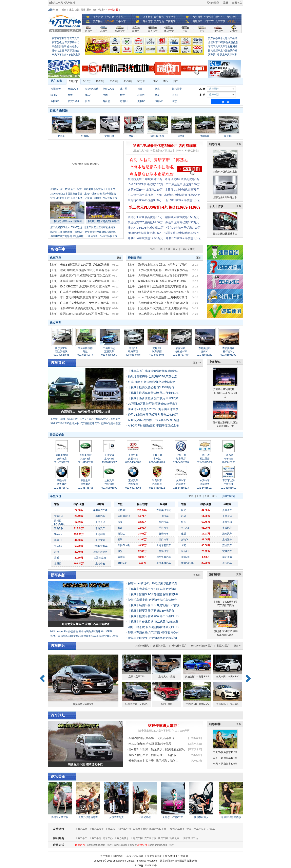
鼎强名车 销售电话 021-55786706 (85, 484)
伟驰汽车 (164, 551)
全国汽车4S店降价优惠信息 (223, 42)
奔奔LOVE (108, 89)
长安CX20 (73, 101)
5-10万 (87, 81)
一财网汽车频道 (176, 829)
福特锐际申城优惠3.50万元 (182, 217)
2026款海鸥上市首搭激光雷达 (66, 194)
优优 (105, 95)
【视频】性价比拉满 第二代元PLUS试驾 (153, 398)
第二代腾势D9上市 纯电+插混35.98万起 (163, 314)
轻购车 (211, 829)
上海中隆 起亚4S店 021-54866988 (133, 459)
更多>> (197, 363)
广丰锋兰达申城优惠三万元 (145, 195)
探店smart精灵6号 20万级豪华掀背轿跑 (153, 583)
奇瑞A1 (124, 101)
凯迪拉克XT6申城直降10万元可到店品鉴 (85, 276)
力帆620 (122, 563)
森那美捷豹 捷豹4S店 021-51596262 (62, 459)
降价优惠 (148, 21)
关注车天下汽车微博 (64, 3)
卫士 (57, 510)
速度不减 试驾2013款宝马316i (67, 636)
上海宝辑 (227, 522)
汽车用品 (197, 17)
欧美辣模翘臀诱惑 (231, 817)
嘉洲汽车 (227, 545)
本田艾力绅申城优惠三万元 (182, 190)
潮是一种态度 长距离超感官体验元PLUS (153, 627)
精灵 (157, 95)
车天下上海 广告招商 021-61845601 (228, 484)
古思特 (58, 564)
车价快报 (209, 17)
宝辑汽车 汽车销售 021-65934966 (133, 484)
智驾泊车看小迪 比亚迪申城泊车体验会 (152, 600)
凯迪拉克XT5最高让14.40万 (145, 222)
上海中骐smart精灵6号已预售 (100, 194)
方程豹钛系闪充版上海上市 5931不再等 (163, 276)
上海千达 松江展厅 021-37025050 (205, 459)
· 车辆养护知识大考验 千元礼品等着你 (151, 738)
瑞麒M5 (159, 101)
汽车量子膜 (150, 838)
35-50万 (128, 81)
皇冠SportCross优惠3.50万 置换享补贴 (84, 314)
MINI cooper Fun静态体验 (65, 631)
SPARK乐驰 (92, 89)
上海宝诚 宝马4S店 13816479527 (109, 459)
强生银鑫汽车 (164, 557)
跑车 (176, 81)
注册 (226, 3)
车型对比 (109, 17)
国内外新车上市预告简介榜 (223, 51)
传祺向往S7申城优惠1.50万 (181, 233)
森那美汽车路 (100, 510)
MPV (166, 81)
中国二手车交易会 (196, 829)
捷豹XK (122, 510)
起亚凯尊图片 (160, 646)
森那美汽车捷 (164, 510)
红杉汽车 (164, 522)
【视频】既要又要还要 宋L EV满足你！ (153, 387)
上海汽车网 (81, 829)
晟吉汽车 (227, 563)
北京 (71, 10)
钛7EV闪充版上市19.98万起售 (67, 198)
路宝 (157, 89)
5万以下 (73, 81)
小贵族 (141, 95)
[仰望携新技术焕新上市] (163, 151)
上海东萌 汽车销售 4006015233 (229, 459)
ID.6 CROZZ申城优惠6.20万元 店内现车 (85, 286)
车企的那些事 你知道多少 (66, 46)
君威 (57, 558)
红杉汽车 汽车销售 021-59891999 (109, 484)
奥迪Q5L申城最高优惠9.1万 (145, 217)
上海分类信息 (121, 838)
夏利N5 (141, 101)
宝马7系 (59, 528)
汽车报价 (98, 21)
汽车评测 (171, 17)
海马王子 (177, 89)
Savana (58, 534)
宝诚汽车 (227, 528)
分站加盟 (113, 10)
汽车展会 (232, 21)
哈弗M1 (55, 95)
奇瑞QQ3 (73, 89)
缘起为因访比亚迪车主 (225, 223)
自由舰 (106, 101)
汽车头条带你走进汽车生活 (223, 38)
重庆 (89, 10)
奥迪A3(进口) (188, 563)
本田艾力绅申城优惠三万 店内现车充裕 (84, 297)
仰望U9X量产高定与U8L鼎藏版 (67, 236)
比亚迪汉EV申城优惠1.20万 (145, 190)
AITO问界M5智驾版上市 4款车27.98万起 (153, 420)
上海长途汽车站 (189, 838)
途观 (183, 534)
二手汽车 (121, 21)
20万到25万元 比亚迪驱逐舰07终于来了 (153, 404)
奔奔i (175, 95)
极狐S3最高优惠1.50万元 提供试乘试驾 (85, 265)
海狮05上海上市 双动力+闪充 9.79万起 (163, 265)
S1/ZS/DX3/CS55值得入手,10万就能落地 (72, 423)
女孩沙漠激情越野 (88, 817)
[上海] (54, 265)
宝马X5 (58, 546)
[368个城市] (189, 249)
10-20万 (100, 81)
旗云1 (88, 95)
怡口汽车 (164, 540)
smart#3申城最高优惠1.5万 (145, 233)
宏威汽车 (227, 551)
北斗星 (124, 89)
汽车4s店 (109, 21)
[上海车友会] (195, 738)
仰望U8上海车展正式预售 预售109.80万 (153, 415)
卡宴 (120, 522)
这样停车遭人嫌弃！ (164, 726)
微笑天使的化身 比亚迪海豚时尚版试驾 (152, 638)
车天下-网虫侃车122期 (225, 752)
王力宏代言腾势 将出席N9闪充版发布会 (163, 270)
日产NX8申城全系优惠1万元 (182, 200)
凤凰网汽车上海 (158, 829)
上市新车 (148, 17)
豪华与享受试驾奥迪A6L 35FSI (95, 631)
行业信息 (232, 17)
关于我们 (105, 856)
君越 (57, 552)
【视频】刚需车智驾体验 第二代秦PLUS (153, 393)
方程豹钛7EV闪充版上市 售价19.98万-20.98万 (225, 383)
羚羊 (88, 101)
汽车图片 (121, 17)
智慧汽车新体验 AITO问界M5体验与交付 (153, 633)
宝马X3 (185, 528)
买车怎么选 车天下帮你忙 (66, 42)
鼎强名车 (227, 510)
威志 (175, 101)
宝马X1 (185, 551)
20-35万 (114, 81)
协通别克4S (100, 558)
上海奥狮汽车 (164, 563)
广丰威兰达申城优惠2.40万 (183, 184)
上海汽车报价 (96, 829)
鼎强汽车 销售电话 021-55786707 (62, 484)
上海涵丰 (227, 540)
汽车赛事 (220, 21)
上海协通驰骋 (100, 552)
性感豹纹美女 (201, 817)
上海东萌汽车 (164, 545)
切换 (56, 10)
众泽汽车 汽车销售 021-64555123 (181, 484)
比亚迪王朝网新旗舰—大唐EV (66, 232)
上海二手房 (95, 838)
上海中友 (100, 564)
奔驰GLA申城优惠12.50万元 (145, 238)
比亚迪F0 (56, 89)
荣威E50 (59, 516)
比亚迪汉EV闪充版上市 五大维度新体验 (163, 308)
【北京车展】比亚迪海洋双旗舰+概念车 (153, 371)
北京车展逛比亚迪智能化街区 (100, 227)
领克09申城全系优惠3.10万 (183, 228)
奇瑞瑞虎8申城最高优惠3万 (182, 179)
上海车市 (110, 829)
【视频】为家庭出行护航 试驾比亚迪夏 (152, 589)
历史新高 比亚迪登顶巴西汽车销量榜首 (163, 286)
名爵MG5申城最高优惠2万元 (182, 195)
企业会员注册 (154, 856)
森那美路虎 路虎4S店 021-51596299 (85, 459)
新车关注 (220, 17)
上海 (77, 10)
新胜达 (121, 534)
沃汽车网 (163, 838)
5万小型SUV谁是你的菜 (108, 423)
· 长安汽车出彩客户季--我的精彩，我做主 (153, 761)
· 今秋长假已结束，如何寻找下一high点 (152, 755)
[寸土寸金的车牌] (181, 731)
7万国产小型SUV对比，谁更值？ (103, 419)
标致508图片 (142, 646)
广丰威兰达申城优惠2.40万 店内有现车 (84, 292)
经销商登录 (213, 3)
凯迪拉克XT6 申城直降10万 (145, 179)
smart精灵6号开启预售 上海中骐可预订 (163, 297)
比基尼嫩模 (145, 817)
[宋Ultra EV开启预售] (187, 151)
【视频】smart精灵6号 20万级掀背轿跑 (225, 593)
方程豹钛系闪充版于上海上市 (99, 189)
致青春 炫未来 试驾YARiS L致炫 (101, 636)
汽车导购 (159, 21)
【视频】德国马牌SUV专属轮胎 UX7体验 (154, 605)
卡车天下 (209, 21)
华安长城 (227, 557)
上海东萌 (100, 540)
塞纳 (120, 540)
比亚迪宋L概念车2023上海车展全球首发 (153, 409)
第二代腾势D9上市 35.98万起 (66, 227)
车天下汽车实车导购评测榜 (223, 46)
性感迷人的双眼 (60, 817)
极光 (120, 551)
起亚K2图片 (223, 646)
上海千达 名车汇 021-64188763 (157, 459)
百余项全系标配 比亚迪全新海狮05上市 (225, 414)
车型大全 (98, 17)
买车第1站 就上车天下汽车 (222, 55)
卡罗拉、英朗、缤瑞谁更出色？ (67, 419)
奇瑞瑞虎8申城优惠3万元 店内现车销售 (85, 281)
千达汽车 (100, 528)
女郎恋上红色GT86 (173, 817)
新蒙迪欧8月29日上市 (225, 187)
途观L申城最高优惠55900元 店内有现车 (165, 146)
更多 (239, 144)
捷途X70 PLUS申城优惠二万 (146, 228)
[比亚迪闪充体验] (140, 151)
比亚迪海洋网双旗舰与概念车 (100, 232)
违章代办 (108, 838)
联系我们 (170, 856)
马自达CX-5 (124, 516)
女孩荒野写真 (116, 817)
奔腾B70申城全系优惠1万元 (183, 238)
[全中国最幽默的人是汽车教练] (155, 731)
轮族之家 (174, 838)
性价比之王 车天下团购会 (66, 51)
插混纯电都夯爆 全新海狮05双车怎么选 (152, 376)
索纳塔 (121, 557)
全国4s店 (237, 3)
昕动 (183, 516)
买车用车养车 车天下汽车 (66, 38)
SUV (155, 81)
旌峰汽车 (164, 534)
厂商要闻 (171, 21)
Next (248, 678)
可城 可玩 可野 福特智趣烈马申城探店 (152, 382)
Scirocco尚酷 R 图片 (202, 646)
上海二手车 (81, 838)
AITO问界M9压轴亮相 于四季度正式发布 (153, 426)
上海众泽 (100, 522)
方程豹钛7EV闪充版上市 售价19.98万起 (163, 303)
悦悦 (70, 95)
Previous (42, 678)
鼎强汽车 (100, 516)
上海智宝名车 (100, 546)
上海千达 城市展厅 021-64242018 (181, 459)
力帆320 (55, 101)
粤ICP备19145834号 (145, 866)
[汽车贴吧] (196, 755)
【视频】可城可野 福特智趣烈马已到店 (225, 623)
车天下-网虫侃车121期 (225, 758)
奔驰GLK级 (124, 545)
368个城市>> (99, 10)
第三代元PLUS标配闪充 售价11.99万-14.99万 (165, 207)
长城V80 (186, 557)
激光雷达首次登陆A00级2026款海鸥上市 (164, 292)
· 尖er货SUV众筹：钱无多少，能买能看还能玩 (156, 749)
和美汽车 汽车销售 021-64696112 (157, 484)
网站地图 (118, 856)
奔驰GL (185, 540)
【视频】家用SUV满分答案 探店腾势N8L (154, 594)
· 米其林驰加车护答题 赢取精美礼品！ (151, 744)
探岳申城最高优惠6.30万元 (182, 222)
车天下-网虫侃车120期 (225, 764)
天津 (83, 10)
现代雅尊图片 (179, 646)
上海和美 (100, 534)
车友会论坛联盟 (135, 856)
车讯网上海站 (140, 829)
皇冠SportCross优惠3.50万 (145, 200)
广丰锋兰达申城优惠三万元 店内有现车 (84, 303)
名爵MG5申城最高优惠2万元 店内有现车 (85, 308)
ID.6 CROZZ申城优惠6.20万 (145, 184)
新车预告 (159, 17)
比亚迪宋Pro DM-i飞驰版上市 (101, 236)
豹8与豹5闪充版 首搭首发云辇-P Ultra (162, 281)
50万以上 (142, 81)
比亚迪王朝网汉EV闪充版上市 (101, 198)
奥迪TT (58, 540)
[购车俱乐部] (195, 749)
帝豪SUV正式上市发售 (225, 161)
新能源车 (197, 21)
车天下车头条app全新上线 (66, 55)
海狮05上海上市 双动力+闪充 (66, 189)
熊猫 (140, 89)
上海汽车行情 (124, 829)
